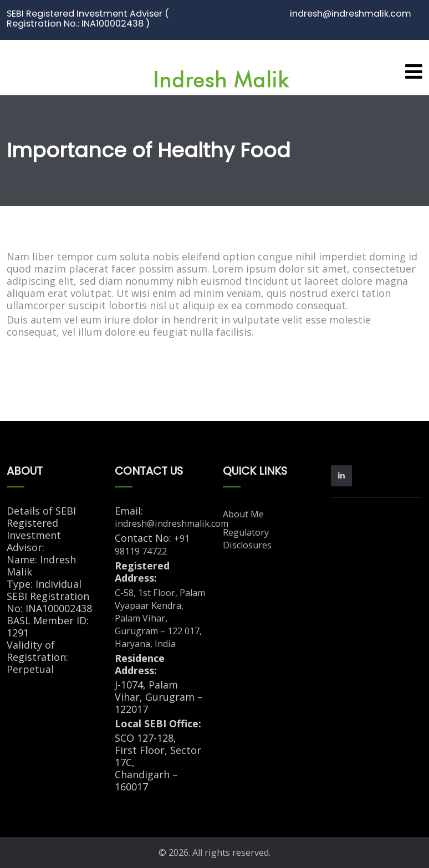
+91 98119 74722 (152, 545)
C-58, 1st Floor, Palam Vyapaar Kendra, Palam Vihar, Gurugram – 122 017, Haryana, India (160, 618)
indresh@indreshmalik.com (172, 523)
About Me (243, 514)
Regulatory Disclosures (247, 539)
